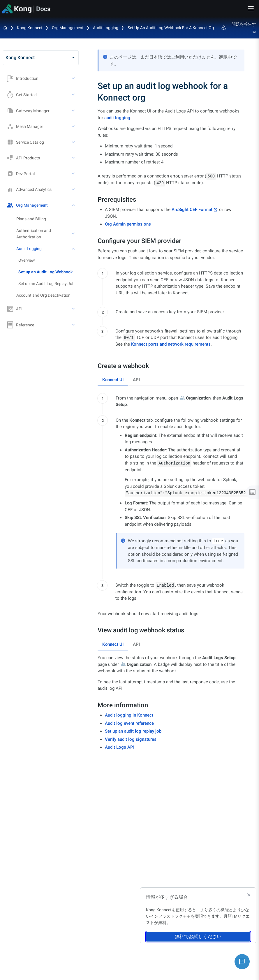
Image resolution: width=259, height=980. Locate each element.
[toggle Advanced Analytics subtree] (74, 189)
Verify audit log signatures (131, 739)
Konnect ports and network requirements (171, 344)
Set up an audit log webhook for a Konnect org (171, 28)
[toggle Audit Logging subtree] (74, 249)
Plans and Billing (31, 219)
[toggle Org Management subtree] (74, 205)
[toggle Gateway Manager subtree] (74, 111)
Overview (27, 260)
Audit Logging (106, 28)
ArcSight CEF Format (192, 210)
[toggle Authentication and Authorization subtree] (74, 234)
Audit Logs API (120, 747)
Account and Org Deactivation (43, 295)
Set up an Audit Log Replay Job (46, 284)
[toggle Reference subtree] (74, 325)
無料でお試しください (198, 936)
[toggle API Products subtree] (74, 158)
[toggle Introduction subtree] (74, 78)
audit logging (117, 118)
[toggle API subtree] (74, 309)
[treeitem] (49, 272)
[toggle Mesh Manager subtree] (74, 126)
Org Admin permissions (128, 224)
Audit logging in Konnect (129, 715)
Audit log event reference (129, 723)
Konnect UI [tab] (113, 380)
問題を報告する (239, 28)
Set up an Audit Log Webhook (45, 272)
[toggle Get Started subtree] (74, 95)
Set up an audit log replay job (133, 731)
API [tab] (136, 380)
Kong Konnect (30, 28)
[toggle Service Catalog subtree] (74, 142)
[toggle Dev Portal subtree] (74, 174)
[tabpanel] (171, 497)
